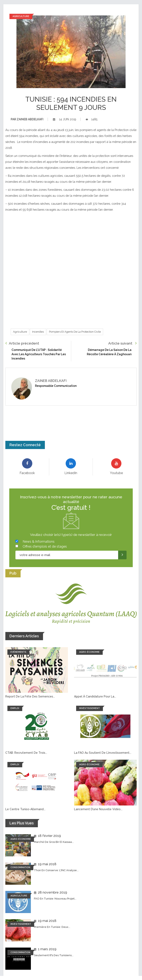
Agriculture (20, 332)
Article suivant (122, 343)
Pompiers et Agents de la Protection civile (75, 332)
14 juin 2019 (65, 119)
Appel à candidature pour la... (95, 696)
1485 (91, 119)
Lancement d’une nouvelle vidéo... (98, 809)
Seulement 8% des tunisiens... (54, 955)
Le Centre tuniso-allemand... (25, 809)
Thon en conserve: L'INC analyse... (56, 870)
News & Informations (39, 542)
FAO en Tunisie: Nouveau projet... (55, 899)
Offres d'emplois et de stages (45, 546)
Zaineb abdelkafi (27, 119)
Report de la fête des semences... (30, 696)
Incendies (38, 332)
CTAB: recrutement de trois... (26, 753)
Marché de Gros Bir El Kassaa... (54, 842)
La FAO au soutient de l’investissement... (103, 753)
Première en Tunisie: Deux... (52, 927)
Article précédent (22, 343)
